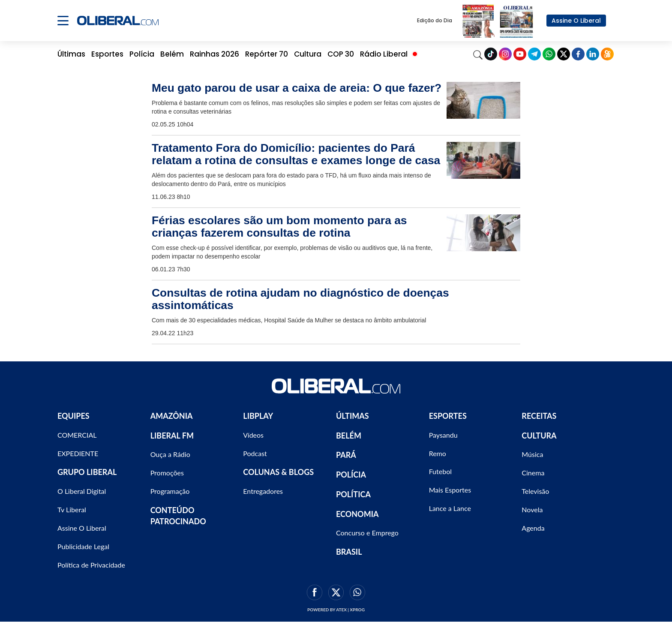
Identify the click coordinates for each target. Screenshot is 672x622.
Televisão (535, 491)
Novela (532, 509)
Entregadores (263, 491)
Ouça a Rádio (170, 454)
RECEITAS (539, 416)
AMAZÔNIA (172, 416)
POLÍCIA (351, 475)
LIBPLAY (258, 416)
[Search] (478, 54)
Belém (172, 54)
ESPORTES (448, 416)
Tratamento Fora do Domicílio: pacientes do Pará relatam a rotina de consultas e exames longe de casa (296, 154)
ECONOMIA (357, 514)
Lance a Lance (450, 508)
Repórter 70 (267, 54)
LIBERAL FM (172, 436)
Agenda (533, 528)
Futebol (440, 471)
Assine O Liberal (576, 21)
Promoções (167, 473)
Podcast (255, 453)
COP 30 (341, 54)
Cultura (308, 54)
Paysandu (443, 435)
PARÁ (346, 455)
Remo (438, 453)
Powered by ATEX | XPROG (336, 610)
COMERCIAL (77, 435)
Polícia (142, 54)
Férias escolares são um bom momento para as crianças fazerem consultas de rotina (279, 227)
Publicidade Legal (83, 546)
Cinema (533, 473)
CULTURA (539, 436)
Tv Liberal (72, 509)
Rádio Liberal (384, 54)
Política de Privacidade (91, 565)
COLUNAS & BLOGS (278, 472)
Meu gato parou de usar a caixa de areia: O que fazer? (297, 88)
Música (532, 454)
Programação (170, 491)
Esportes (107, 54)
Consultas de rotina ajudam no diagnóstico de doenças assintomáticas (300, 299)
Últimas (71, 54)
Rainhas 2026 (214, 54)
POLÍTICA (353, 494)
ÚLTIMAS (352, 416)
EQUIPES (73, 416)
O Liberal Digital (82, 491)
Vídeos (253, 435)
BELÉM (349, 436)
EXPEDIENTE (78, 453)
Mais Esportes (450, 490)
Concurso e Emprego (367, 533)
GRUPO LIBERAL (87, 472)
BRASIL (349, 552)
